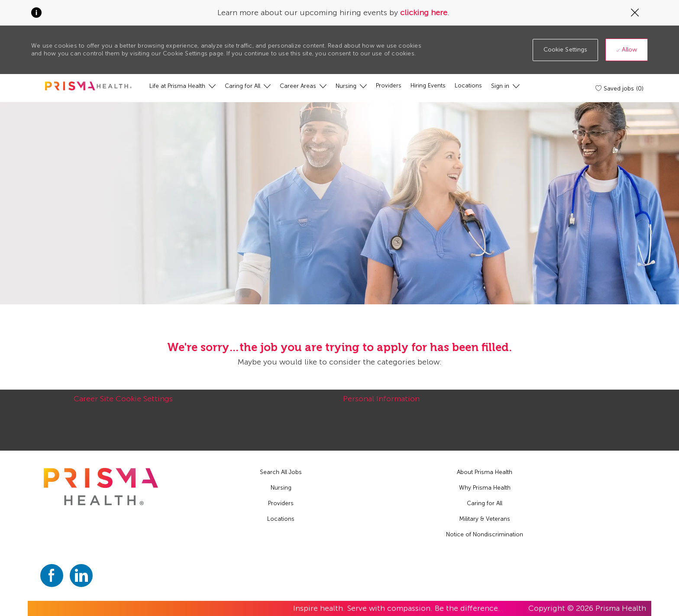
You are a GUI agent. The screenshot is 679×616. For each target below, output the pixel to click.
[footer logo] (101, 487)
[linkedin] (81, 576)
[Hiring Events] (428, 86)
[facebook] (52, 576)
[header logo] (88, 86)
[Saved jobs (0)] (620, 88)
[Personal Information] (381, 403)
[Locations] (468, 86)
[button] (566, 50)
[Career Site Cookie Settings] (123, 403)
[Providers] (389, 86)
